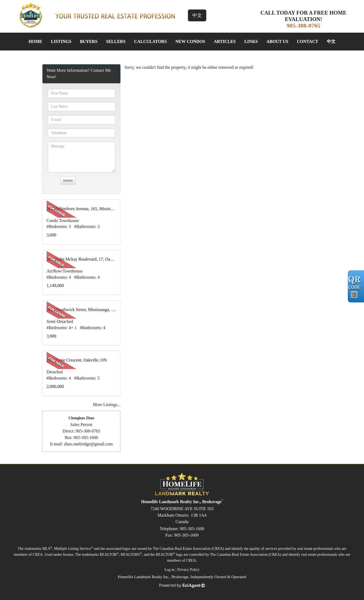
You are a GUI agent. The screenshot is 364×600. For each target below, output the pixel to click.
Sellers (116, 41)
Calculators (150, 41)
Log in (169, 570)
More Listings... (107, 405)
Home (35, 41)
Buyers (89, 41)
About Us (277, 41)
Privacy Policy (188, 570)
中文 (197, 15)
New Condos (190, 41)
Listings (61, 41)
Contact (308, 41)
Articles (225, 41)
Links (251, 41)
